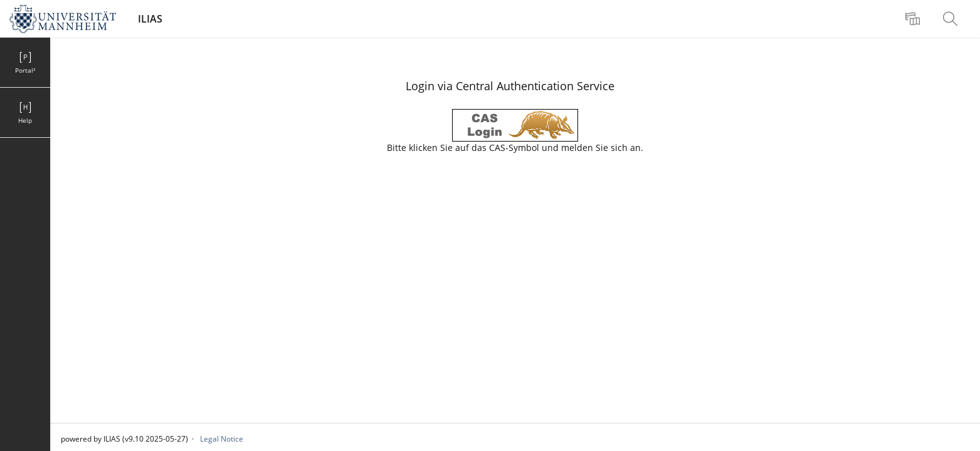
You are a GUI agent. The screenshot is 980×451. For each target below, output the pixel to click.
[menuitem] (914, 19)
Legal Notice (222, 439)
